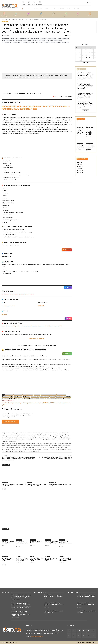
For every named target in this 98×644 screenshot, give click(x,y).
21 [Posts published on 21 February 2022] (80, 58)
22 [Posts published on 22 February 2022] (83, 58)
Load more (86, 110)
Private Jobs (20, 42)
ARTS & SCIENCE (8, 20)
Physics (15, 42)
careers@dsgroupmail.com (8, 306)
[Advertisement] (37, 62)
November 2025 (81, 173)
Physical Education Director (7, 42)
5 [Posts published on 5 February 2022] (95, 50)
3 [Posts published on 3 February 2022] (89, 50)
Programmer (31, 42)
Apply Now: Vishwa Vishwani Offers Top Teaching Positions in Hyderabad (8, 559)
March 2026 (80, 167)
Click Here (4, 315)
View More (68, 319)
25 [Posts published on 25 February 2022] (92, 58)
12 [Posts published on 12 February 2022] (95, 52)
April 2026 (80, 165)
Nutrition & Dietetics (58, 40)
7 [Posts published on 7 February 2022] (80, 52)
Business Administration (42, 39)
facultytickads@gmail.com (37, 636)
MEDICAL (32, 557)
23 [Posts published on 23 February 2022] (86, 58)
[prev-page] (2, 489)
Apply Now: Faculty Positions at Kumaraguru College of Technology (51, 559)
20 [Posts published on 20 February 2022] (77, 58)
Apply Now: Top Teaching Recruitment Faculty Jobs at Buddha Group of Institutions (91, 147)
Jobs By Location (67, 250)
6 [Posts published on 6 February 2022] (77, 52)
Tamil (42, 42)
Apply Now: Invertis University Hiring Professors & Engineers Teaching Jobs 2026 (22, 559)
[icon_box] (24, 3)
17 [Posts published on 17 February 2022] (89, 55)
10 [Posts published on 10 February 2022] (89, 52)
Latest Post (68, 287)
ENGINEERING (47, 557)
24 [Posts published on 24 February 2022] (89, 58)
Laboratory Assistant (27, 40)
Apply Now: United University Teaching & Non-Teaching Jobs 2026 (36, 543)
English (4, 40)
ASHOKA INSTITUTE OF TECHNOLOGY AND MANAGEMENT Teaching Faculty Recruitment (65, 543)
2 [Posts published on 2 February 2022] (86, 50)
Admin (66, 36)
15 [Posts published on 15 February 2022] (83, 55)
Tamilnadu (46, 42)
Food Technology (19, 40)
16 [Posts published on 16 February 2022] (86, 55)
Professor (26, 42)
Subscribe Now (67, 354)
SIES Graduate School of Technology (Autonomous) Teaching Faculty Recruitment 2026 (22, 543)
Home (3, 20)
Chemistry (49, 39)
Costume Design (66, 39)
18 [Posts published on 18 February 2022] (92, 55)
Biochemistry (26, 39)
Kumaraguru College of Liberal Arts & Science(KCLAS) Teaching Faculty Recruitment (65, 559)
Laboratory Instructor (36, 40)
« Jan (84, 62)
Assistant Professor (6, 39)
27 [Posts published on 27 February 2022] (77, 60)
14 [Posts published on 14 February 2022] (80, 55)
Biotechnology (33, 39)
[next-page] (5, 489)
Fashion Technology (10, 40)
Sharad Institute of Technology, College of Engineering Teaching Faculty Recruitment (8, 543)
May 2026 (79, 162)
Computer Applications (57, 39)
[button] (89, 3)
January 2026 (80, 169)
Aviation (21, 39)
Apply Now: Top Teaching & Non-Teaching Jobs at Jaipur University (37, 559)
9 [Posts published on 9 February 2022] (86, 52)
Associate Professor (15, 39)
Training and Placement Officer (63, 42)
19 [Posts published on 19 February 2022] (95, 55)
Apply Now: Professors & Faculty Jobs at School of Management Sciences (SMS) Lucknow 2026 (51, 543)
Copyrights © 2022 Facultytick (37, 338)
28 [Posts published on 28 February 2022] (80, 60)
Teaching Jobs (52, 42)
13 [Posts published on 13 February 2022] (77, 55)
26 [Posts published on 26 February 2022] (95, 58)
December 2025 (81, 171)
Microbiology (50, 40)
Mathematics (44, 40)
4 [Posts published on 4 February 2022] (92, 50)
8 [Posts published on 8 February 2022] (83, 52)
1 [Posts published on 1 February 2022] (83, 50)
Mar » (87, 62)
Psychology (37, 42)
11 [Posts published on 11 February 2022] (92, 52)
